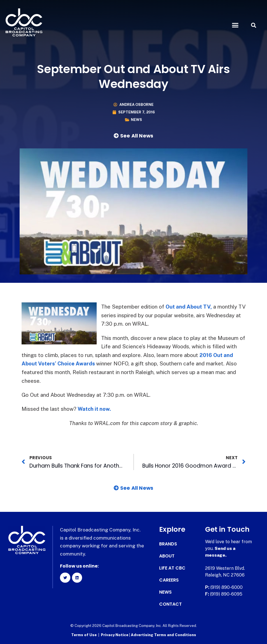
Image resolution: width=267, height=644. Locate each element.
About (167, 556)
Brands (168, 543)
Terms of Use (84, 634)
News (136, 120)
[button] (235, 25)
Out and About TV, (189, 307)
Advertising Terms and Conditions (163, 634)
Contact (170, 604)
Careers (169, 580)
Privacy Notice (115, 634)
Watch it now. (95, 409)
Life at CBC (172, 568)
